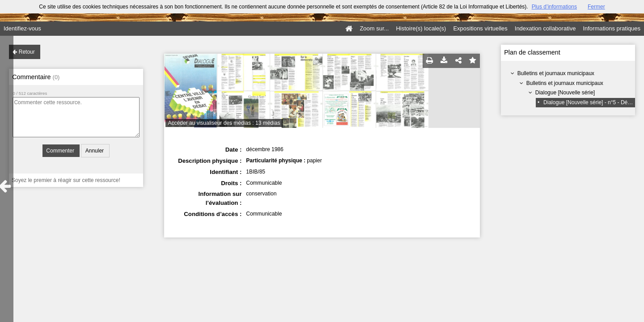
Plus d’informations (554, 7)
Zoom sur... (374, 28)
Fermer (596, 7)
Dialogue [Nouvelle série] (565, 93)
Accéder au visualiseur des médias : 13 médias (224, 123)
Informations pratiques (612, 28)
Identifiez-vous (22, 28)
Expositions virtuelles (480, 28)
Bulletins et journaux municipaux (556, 73)
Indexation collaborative (545, 28)
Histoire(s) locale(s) (421, 28)
